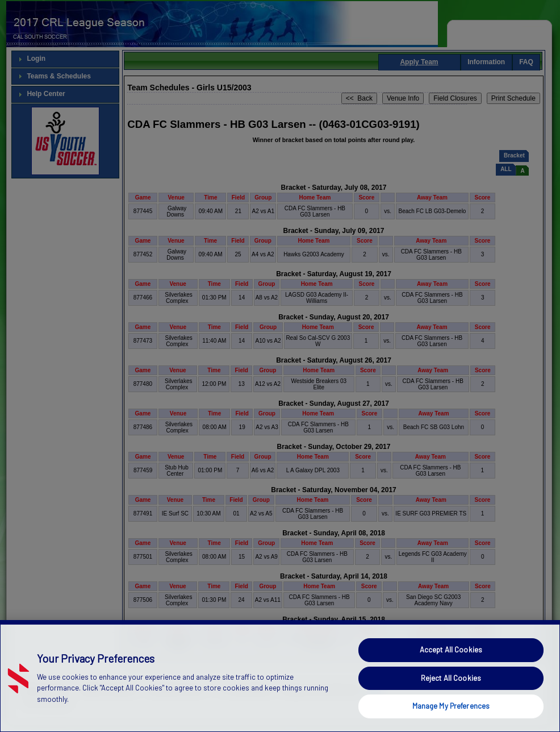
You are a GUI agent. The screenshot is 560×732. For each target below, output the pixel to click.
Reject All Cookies (451, 698)
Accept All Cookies (451, 671)
